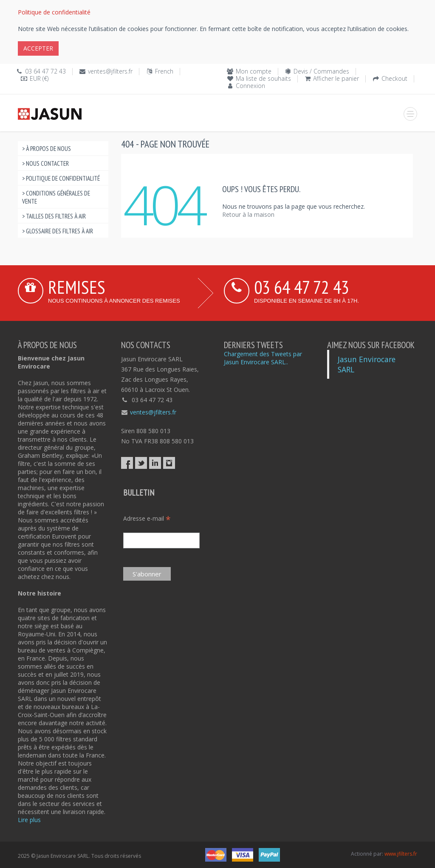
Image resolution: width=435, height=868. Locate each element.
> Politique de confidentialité (61, 178)
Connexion (250, 86)
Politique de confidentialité (54, 12)
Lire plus (29, 820)
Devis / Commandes (321, 71)
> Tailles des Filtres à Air (54, 216)
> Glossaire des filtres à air (58, 231)
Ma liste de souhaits (263, 78)
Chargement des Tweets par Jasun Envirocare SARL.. (263, 358)
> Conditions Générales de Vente (56, 197)
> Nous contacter (45, 163)
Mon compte (254, 71)
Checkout (394, 78)
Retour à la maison (248, 214)
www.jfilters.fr (401, 854)
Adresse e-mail (147, 518)
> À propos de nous (47, 149)
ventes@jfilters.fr (110, 71)
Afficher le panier (336, 78)
